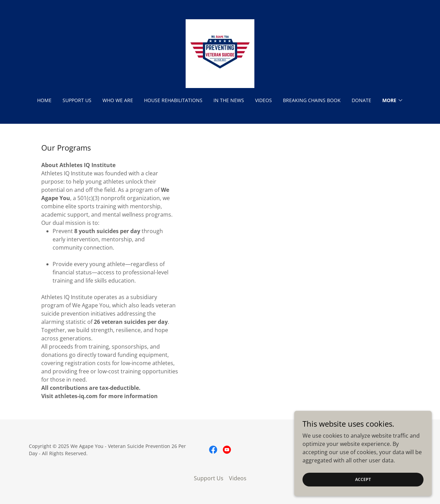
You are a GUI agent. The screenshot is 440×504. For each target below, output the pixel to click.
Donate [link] (361, 100)
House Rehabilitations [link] (173, 100)
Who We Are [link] (118, 100)
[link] (220, 53)
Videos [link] (263, 100)
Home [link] (44, 100)
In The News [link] (229, 100)
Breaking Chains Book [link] (312, 100)
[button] (393, 100)
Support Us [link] (77, 100)
